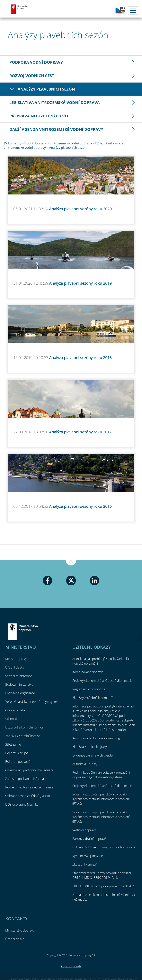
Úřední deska (15, 667)
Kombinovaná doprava (88, 672)
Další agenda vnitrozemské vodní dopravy (56, 129)
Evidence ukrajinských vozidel (93, 755)
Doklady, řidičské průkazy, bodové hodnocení (104, 847)
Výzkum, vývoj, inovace (88, 856)
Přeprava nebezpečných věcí (40, 116)
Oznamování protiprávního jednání (29, 770)
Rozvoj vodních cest (32, 76)
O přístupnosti (71, 966)
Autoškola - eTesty (85, 764)
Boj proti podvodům (19, 762)
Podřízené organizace (20, 693)
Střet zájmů (13, 744)
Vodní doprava (35, 143)
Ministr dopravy (16, 659)
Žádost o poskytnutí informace (26, 779)
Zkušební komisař (85, 864)
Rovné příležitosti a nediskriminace (29, 787)
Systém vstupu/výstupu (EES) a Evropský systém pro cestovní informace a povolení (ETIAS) (101, 799)
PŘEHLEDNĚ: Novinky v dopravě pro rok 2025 (104, 886)
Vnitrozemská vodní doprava (71, 143)
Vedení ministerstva (19, 676)
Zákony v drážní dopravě (89, 839)
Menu (133, 11)
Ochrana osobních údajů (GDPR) (27, 796)
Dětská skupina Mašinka (22, 804)
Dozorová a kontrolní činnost (25, 727)
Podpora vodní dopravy (36, 62)
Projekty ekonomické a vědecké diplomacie (102, 681)
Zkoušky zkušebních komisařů (93, 698)
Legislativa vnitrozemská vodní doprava (55, 102)
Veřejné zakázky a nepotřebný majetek (32, 702)
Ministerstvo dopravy (20, 9)
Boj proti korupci (17, 753)
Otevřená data (15, 710)
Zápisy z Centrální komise (23, 736)
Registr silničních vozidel (89, 689)
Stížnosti (11, 719)
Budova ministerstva (19, 684)
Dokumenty (13, 143)
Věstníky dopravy (84, 830)
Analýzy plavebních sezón (46, 89)
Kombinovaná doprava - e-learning (96, 738)
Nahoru (71, 563)
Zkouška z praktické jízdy (89, 747)
